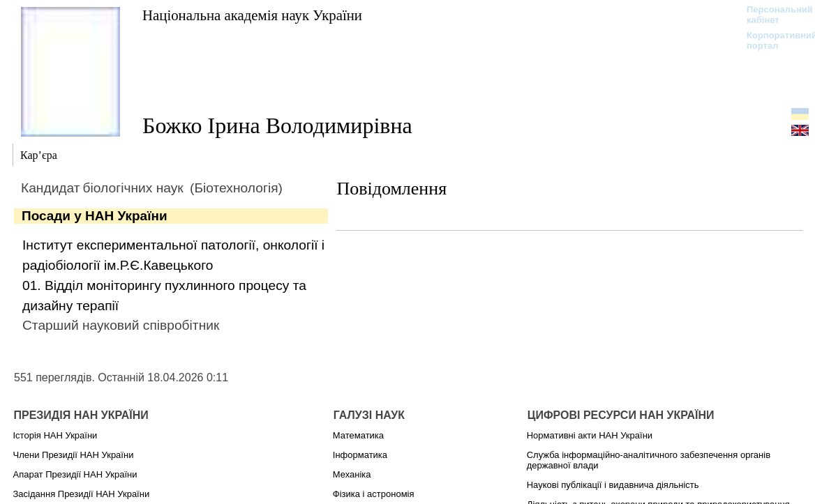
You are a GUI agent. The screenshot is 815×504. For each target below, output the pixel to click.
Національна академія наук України (252, 15)
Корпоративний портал (773, 40)
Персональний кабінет (773, 15)
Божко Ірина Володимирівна (277, 125)
